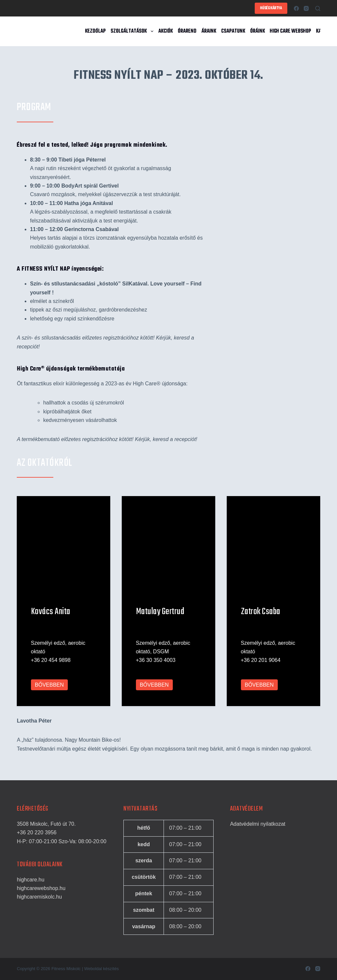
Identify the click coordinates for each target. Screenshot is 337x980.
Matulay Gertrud (160, 619)
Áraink (209, 31)
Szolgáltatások (133, 31)
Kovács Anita (51, 619)
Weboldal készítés (102, 969)
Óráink (258, 31)
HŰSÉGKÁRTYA (271, 8)
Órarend (187, 31)
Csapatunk (233, 31)
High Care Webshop (290, 31)
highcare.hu (31, 880)
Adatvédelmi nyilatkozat (258, 824)
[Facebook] (296, 8)
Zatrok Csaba (261, 619)
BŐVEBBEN (49, 692)
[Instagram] (306, 8)
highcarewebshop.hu (41, 888)
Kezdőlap (95, 31)
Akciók (166, 31)
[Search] (318, 8)
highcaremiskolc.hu (39, 897)
